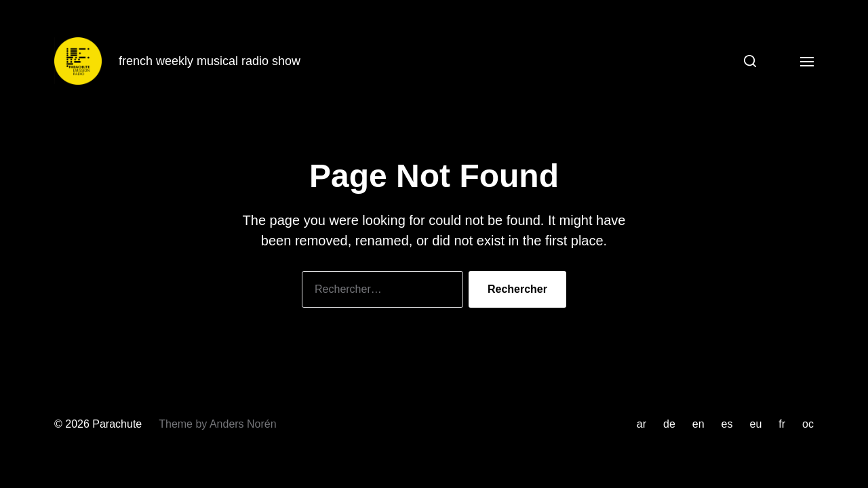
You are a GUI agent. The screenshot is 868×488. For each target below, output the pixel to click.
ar (642, 424)
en (698, 424)
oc (808, 424)
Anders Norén (243, 424)
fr (782, 424)
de (669, 424)
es (727, 424)
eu (756, 424)
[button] (745, 61)
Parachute (117, 424)
